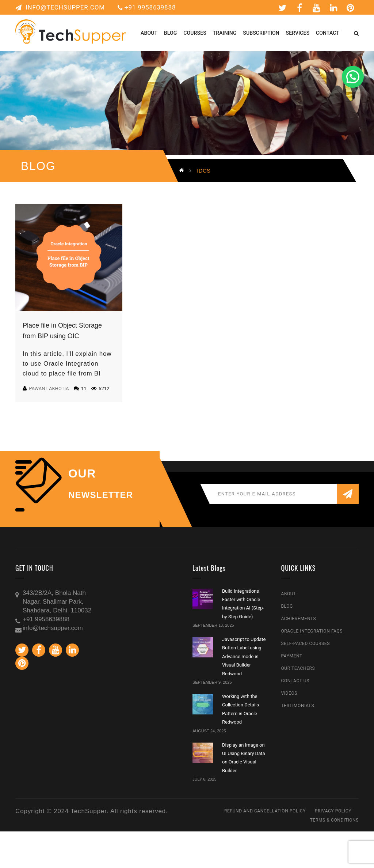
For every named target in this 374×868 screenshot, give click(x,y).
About (289, 594)
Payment (292, 656)
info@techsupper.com (60, 7)
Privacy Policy (333, 811)
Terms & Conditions (334, 820)
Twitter (283, 8)
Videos (289, 693)
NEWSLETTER (101, 495)
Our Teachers (298, 668)
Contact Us (295, 681)
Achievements (299, 619)
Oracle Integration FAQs (312, 631)
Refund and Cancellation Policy (265, 811)
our (82, 473)
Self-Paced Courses (306, 644)
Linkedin (334, 8)
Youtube (317, 8)
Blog (287, 606)
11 (80, 388)
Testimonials (298, 706)
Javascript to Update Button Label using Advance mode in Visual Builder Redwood (244, 656)
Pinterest (351, 8)
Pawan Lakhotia (49, 388)
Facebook (300, 8)
